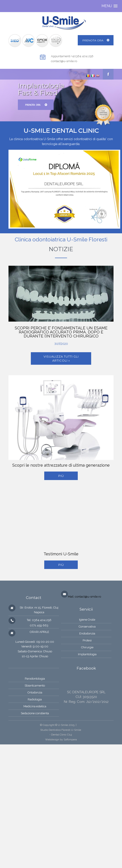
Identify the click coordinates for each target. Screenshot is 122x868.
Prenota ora (93, 40)
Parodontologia (35, 679)
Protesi (87, 640)
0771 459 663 (39, 625)
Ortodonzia (35, 692)
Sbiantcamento (35, 686)
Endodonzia (87, 633)
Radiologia (35, 699)
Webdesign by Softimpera (61, 739)
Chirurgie (87, 647)
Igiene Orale (87, 620)
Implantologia (87, 654)
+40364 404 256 (82, 56)
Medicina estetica (35, 706)
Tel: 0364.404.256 (39, 620)
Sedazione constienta (35, 713)
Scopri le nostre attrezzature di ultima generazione (61, 465)
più (61, 476)
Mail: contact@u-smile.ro (84, 597)
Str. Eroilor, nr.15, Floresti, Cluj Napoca (39, 610)
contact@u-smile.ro (64, 61)
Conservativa (87, 627)
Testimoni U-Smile (61, 554)
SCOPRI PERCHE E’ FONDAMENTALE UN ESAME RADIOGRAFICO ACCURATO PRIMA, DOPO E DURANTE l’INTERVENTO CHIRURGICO (61, 332)
